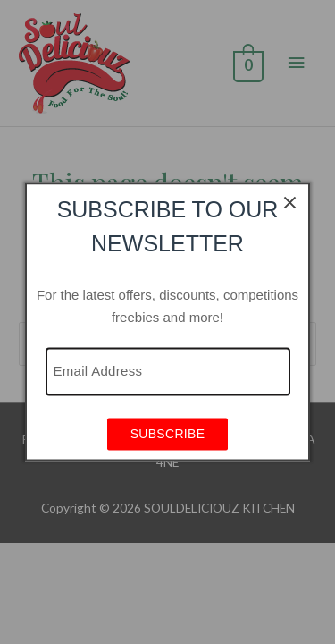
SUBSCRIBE (168, 435)
